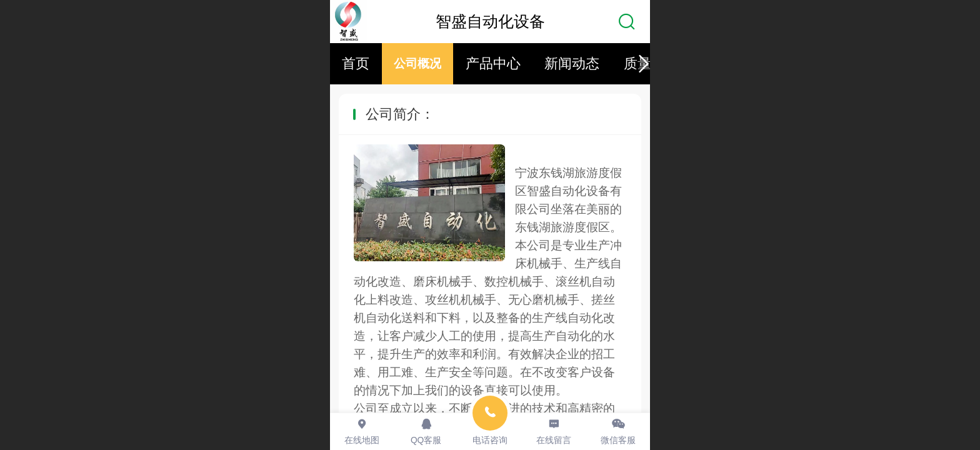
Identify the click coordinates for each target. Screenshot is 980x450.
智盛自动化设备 (490, 22)
